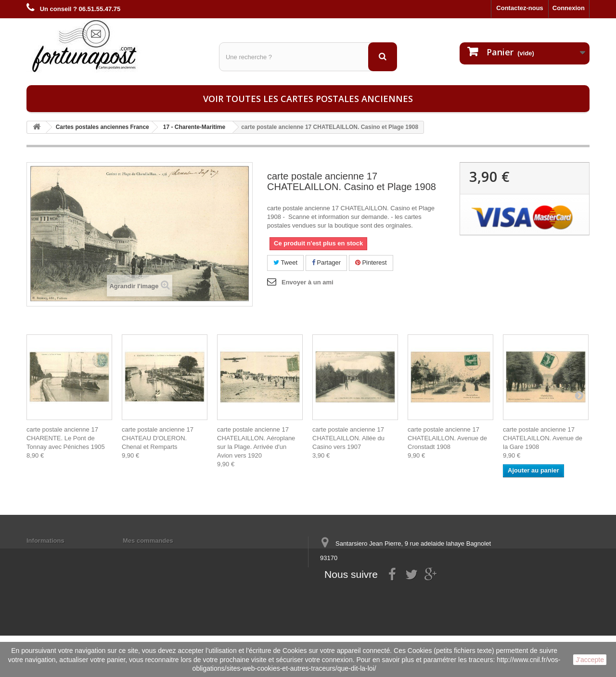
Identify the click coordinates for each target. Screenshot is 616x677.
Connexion (569, 8)
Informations (45, 541)
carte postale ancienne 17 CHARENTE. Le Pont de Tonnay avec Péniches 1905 (66, 438)
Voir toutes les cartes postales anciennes (308, 99)
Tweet (285, 262)
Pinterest (371, 262)
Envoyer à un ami (308, 282)
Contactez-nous (520, 8)
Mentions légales (52, 553)
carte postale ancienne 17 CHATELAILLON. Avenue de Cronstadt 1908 (447, 438)
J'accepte (590, 660)
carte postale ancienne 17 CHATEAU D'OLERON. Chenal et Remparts (158, 438)
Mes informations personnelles (169, 553)
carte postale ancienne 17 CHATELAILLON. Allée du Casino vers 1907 (348, 438)
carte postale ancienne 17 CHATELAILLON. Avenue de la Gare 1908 (543, 438)
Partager (326, 262)
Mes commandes (148, 541)
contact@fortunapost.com (394, 594)
